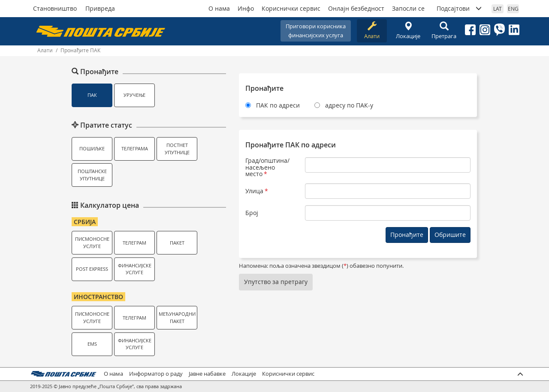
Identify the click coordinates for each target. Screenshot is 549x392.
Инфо (246, 8)
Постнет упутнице (177, 149)
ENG (513, 9)
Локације (408, 31)
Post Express (92, 269)
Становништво (55, 8)
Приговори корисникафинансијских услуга (316, 31)
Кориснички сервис (291, 8)
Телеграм (134, 243)
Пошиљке (92, 148)
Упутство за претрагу (276, 282)
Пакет (177, 243)
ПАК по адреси (278, 105)
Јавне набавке (207, 374)
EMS (92, 344)
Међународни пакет (177, 317)
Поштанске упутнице (92, 175)
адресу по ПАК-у (349, 105)
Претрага (444, 31)
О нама (219, 8)
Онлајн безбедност (356, 8)
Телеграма (135, 148)
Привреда (100, 8)
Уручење (134, 95)
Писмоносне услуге (92, 242)
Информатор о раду (156, 374)
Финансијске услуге (135, 269)
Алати (372, 31)
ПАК (92, 95)
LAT (498, 9)
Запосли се (408, 8)
